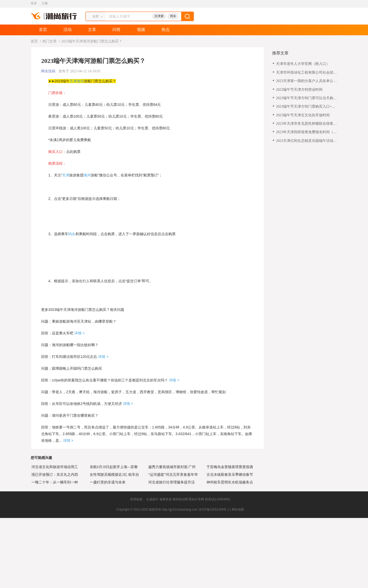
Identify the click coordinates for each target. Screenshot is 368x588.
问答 (117, 30)
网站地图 (238, 510)
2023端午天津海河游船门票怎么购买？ (92, 41)
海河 (80, 81)
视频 (141, 30)
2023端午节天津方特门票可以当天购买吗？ (306, 98)
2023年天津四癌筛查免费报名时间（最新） (306, 132)
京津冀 (159, 16)
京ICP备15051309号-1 (214, 510)
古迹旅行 (152, 499)
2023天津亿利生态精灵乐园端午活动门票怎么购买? (306, 141)
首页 (43, 30)
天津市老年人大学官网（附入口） (303, 64)
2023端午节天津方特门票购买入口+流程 (306, 107)
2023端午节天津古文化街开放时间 (303, 115)
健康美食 (166, 499)
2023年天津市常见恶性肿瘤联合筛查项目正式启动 (306, 124)
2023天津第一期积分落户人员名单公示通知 (306, 81)
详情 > (79, 333)
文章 (92, 30)
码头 (72, 234)
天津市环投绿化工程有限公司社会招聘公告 (306, 73)
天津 (73, 81)
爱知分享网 (196, 499)
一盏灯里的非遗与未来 (107, 482)
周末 (173, 16)
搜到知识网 (180, 499)
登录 (34, 3)
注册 (45, 3)
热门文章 (50, 41)
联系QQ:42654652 (218, 499)
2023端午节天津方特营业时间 (299, 90)
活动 (67, 30)
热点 (166, 30)
